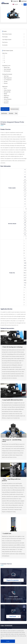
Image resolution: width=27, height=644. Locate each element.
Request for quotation (13, 580)
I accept (8, 641)
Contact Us (16, 1)
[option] (14, 14)
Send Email (24, 1)
